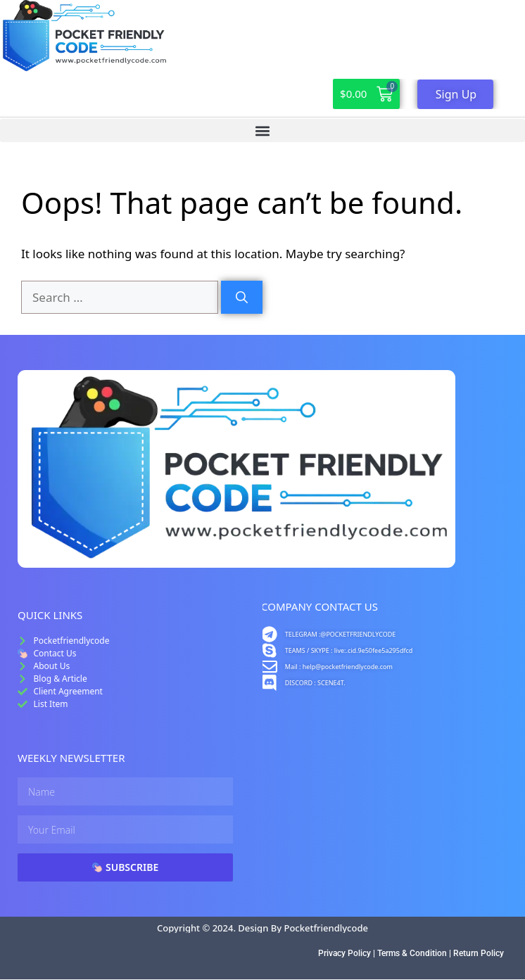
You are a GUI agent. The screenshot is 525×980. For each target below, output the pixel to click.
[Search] (242, 298)
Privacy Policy (344, 953)
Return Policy (479, 953)
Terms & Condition (412, 953)
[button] (262, 131)
